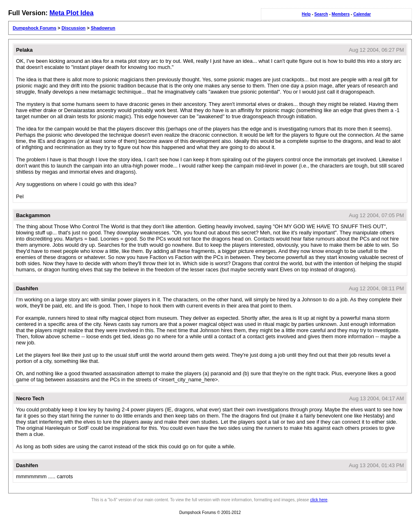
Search (321, 14)
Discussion (74, 28)
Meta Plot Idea (71, 13)
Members (341, 14)
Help (306, 14)
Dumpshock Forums (34, 28)
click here (319, 500)
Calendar (362, 14)
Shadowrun (103, 28)
